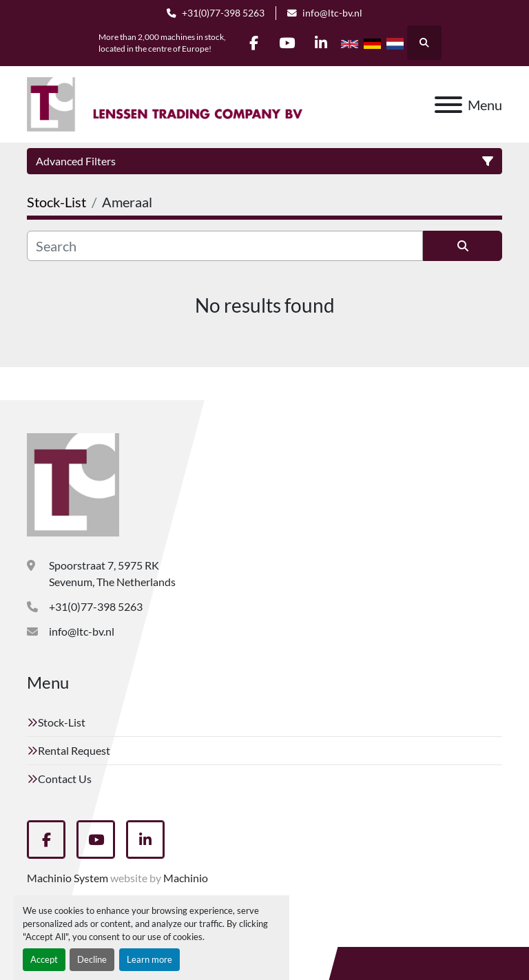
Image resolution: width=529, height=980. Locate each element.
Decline (92, 959)
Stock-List (62, 722)
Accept (44, 959)
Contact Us (65, 779)
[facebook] (252, 43)
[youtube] (287, 43)
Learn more (149, 959)
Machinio (186, 878)
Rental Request (74, 750)
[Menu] (448, 105)
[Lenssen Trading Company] (73, 483)
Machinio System (68, 878)
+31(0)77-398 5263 (223, 13)
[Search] (225, 246)
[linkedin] (322, 43)
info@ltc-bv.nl (332, 13)
